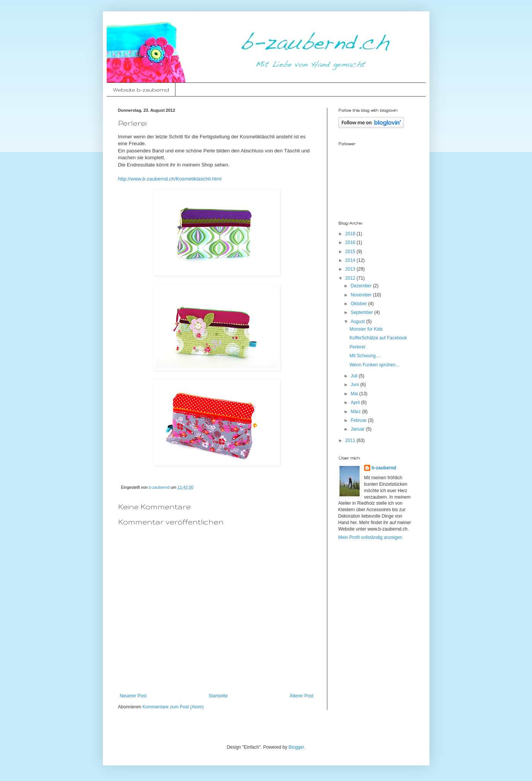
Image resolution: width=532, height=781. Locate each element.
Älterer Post (302, 696)
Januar (358, 429)
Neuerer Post (133, 696)
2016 (351, 242)
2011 (351, 440)
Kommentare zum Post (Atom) (173, 707)
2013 (351, 269)
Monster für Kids (366, 329)
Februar (359, 420)
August (358, 322)
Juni (355, 385)
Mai (355, 394)
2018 (351, 234)
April (356, 402)
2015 (351, 252)
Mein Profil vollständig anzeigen (370, 537)
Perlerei (357, 347)
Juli (354, 376)
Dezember (362, 286)
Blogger (296, 747)
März (356, 412)
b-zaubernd (384, 468)
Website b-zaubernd (141, 90)
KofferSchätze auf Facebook (378, 338)
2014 (351, 260)
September (362, 312)
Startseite (218, 696)
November (362, 295)
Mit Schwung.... (365, 356)
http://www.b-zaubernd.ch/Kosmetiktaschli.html (170, 179)
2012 (351, 278)
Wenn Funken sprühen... (374, 365)
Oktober (359, 304)
